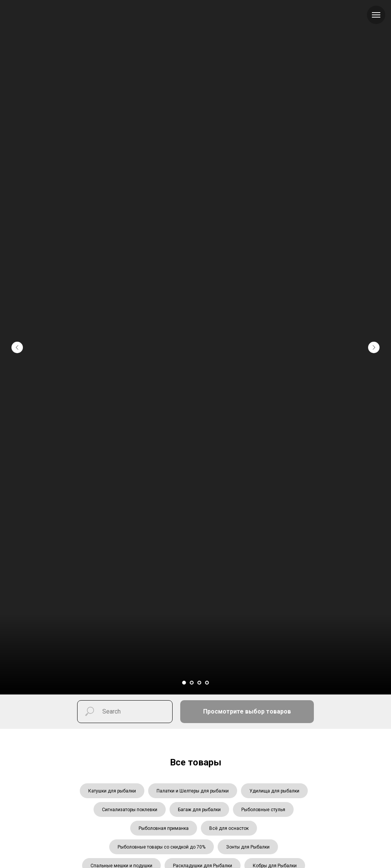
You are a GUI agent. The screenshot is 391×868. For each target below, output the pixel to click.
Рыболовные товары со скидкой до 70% (162, 847)
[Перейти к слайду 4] (207, 683)
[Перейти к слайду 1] (184, 683)
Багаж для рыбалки (199, 810)
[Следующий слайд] (374, 334)
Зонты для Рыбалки (248, 847)
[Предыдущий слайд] (17, 334)
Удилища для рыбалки (274, 791)
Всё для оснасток (229, 828)
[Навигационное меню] (376, 15)
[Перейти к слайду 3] (199, 683)
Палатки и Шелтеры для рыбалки (193, 791)
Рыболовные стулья (263, 810)
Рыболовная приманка (164, 828)
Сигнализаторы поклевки (130, 810)
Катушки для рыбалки (112, 791)
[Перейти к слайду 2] (192, 683)
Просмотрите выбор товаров (247, 711)
